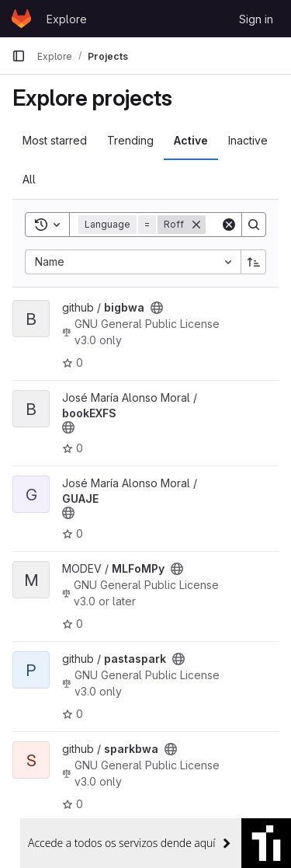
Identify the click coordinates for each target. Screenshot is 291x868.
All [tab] (29, 179)
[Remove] (196, 225)
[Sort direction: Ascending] (254, 262)
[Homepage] (21, 19)
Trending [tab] (130, 140)
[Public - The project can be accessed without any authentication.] (157, 308)
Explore (67, 19)
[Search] (254, 225)
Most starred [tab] (55, 140)
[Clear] (229, 225)
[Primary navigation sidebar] (19, 56)
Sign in (256, 19)
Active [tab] (191, 140)
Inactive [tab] (248, 140)
